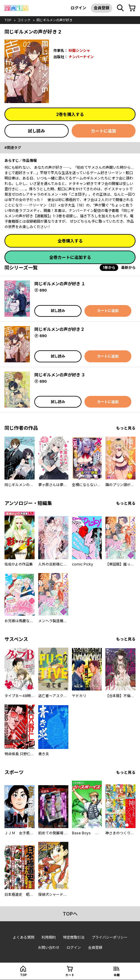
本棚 (117, 975)
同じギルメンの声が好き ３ (60, 375)
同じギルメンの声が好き (54, 20)
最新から (128, 267)
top (8, 20)
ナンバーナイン (81, 57)
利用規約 (49, 937)
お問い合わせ (49, 947)
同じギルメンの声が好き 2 (59, 329)
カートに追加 (104, 131)
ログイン (79, 8)
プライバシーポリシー (110, 937)
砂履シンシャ (79, 50)
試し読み (36, 131)
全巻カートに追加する (70, 257)
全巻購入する (70, 241)
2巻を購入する (70, 114)
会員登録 (101, 8)
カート (70, 975)
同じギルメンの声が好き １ (60, 284)
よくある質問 (24, 937)
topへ (70, 914)
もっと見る (126, 428)
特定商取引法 (74, 937)
